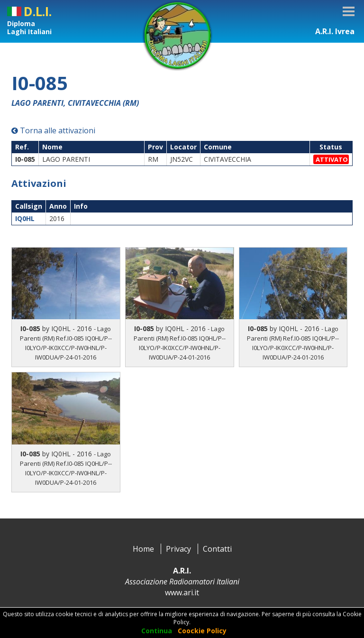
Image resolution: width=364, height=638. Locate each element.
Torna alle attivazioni (53, 130)
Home (143, 549)
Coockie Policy (202, 631)
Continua (157, 631)
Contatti (217, 549)
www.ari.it (182, 592)
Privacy (178, 549)
